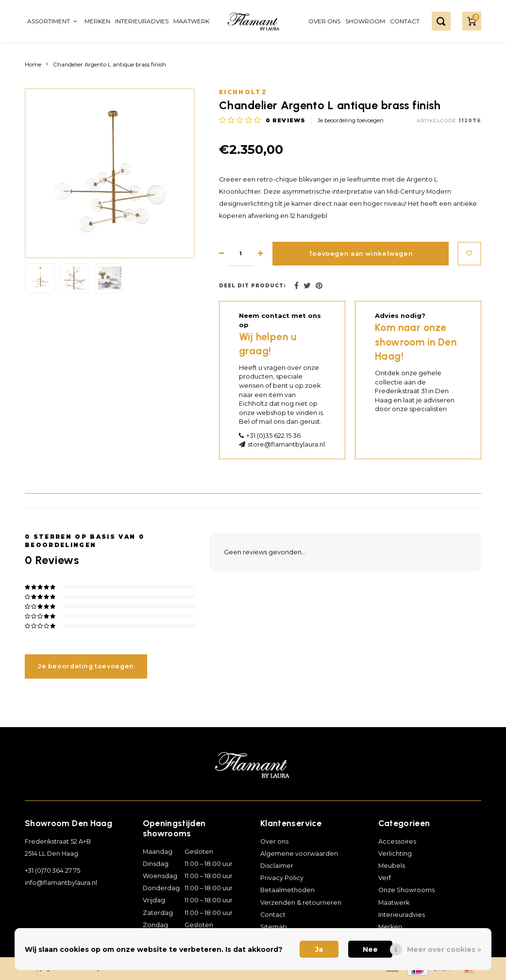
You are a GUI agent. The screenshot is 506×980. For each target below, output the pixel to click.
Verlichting (395, 854)
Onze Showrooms (406, 890)
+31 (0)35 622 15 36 (273, 435)
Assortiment (52, 21)
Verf (385, 878)
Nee (370, 949)
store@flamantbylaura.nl (286, 444)
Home (33, 65)
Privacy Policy (282, 878)
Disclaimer (277, 866)
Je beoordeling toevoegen (351, 120)
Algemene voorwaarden (299, 854)
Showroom (365, 21)
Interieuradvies (142, 21)
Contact (405, 21)
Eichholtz (243, 92)
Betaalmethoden (287, 890)
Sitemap (274, 927)
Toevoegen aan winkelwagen (360, 254)
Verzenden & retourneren (301, 903)
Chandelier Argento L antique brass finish (110, 65)
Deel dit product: (253, 286)
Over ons (324, 21)
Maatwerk (191, 21)
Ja (319, 949)
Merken (97, 21)
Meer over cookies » (444, 949)
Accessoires (397, 841)
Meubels (392, 866)
